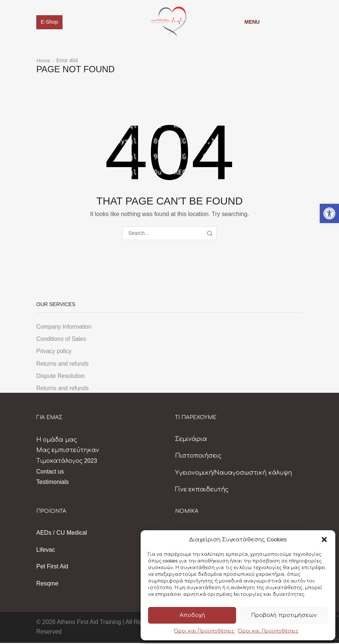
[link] (329, 213)
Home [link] (43, 61)
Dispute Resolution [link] (61, 377)
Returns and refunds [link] (63, 364)
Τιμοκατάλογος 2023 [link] (68, 462)
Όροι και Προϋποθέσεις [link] (204, 631)
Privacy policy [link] (54, 352)
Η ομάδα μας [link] (57, 441)
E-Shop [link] (49, 22)
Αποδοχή (192, 615)
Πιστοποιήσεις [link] (198, 457)
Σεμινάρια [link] (191, 440)
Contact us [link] (50, 472)
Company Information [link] (65, 327)
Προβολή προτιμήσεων (284, 615)
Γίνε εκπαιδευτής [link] (202, 491)
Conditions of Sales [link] (62, 339)
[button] (324, 540)
